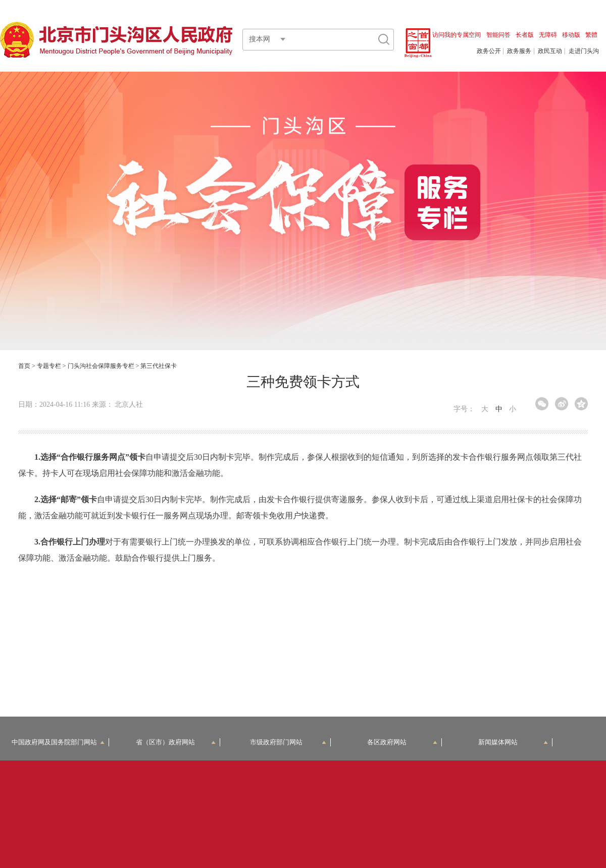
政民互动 (550, 51)
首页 (24, 366)
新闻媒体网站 (513, 742)
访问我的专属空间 (457, 35)
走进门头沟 (584, 51)
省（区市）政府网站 (176, 742)
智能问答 (498, 35)
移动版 (571, 35)
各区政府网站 (402, 742)
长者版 (525, 35)
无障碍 (548, 35)
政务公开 (489, 51)
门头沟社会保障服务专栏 (101, 366)
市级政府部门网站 (288, 742)
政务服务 (519, 51)
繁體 (591, 35)
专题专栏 (49, 366)
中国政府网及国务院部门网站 (58, 742)
